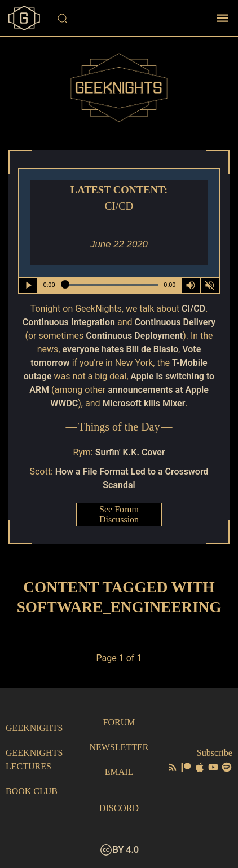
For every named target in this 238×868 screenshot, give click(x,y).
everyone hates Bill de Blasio (120, 349)
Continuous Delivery (175, 322)
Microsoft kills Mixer (144, 403)
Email (119, 772)
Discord (119, 808)
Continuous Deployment (134, 336)
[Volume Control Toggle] (191, 285)
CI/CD (193, 309)
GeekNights (34, 728)
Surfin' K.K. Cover (130, 452)
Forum (119, 722)
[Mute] (210, 285)
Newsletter (119, 747)
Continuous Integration (69, 322)
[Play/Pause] (28, 285)
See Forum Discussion (119, 514)
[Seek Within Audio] (109, 285)
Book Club (32, 791)
